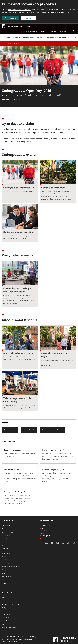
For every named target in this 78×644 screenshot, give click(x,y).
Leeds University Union (9, 627)
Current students (31, 32)
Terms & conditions (8, 639)
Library (4, 608)
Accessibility (32, 637)
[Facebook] (41, 543)
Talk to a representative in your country (17, 400)
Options (29, 18)
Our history (5, 556)
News (3, 580)
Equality (4, 573)
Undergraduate (6, 525)
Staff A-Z (4, 621)
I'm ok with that (10, 18)
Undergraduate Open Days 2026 (20, 188)
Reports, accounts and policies (11, 566)
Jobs (3, 598)
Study (17, 37)
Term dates (5, 601)
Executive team (6, 576)
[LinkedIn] (46, 543)
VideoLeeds (5, 618)
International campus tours (18, 353)
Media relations (6, 614)
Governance (5, 563)
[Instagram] (57, 543)
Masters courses (7, 529)
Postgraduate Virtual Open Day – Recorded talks (18, 290)
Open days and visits (10, 43)
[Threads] (74, 543)
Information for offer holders (52, 430)
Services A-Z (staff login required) (12, 604)
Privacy (24, 637)
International (6, 535)
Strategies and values (8, 570)
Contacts (4, 624)
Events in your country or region (55, 355)
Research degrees (7, 532)
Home (7, 37)
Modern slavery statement (10, 641)
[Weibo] (63, 543)
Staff (43, 32)
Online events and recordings (19, 232)
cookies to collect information (20, 10)
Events (4, 583)
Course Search (29, 430)
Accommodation (10, 430)
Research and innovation (34, 37)
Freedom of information (24, 639)
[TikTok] (68, 543)
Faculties (53, 32)
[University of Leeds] (65, 640)
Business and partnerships (58, 37)
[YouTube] (52, 543)
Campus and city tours (53, 188)
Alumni (63, 32)
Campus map (6, 553)
